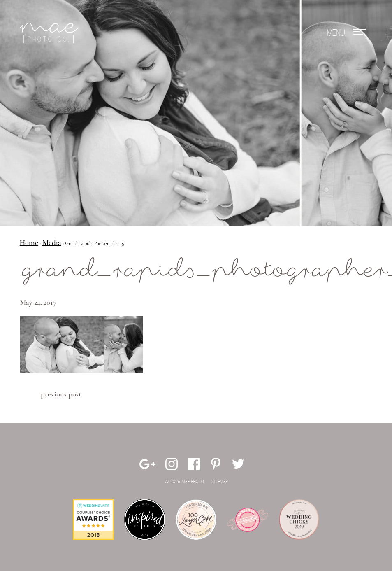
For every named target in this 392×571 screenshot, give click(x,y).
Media (52, 242)
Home (29, 242)
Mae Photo (51, 33)
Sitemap (220, 482)
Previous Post (61, 394)
